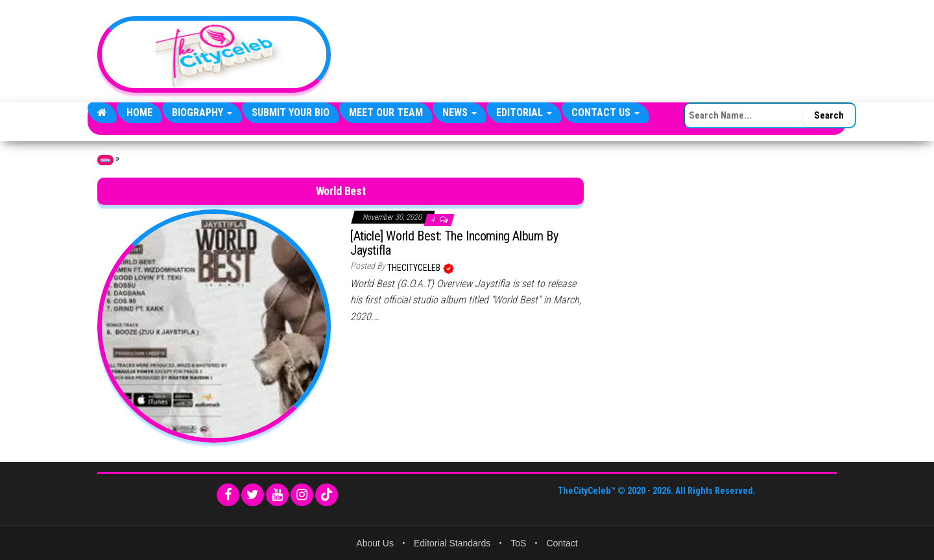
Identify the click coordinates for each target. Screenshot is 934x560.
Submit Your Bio (291, 112)
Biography (202, 112)
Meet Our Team (386, 112)
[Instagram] (302, 495)
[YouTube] (277, 495)
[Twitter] (253, 495)
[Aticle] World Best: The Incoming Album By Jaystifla (454, 243)
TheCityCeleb (415, 268)
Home (139, 112)
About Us (375, 543)
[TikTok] (327, 495)
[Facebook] (228, 495)
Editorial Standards (452, 543)
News (460, 112)
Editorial (524, 112)
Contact (562, 543)
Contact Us (605, 112)
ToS (518, 543)
